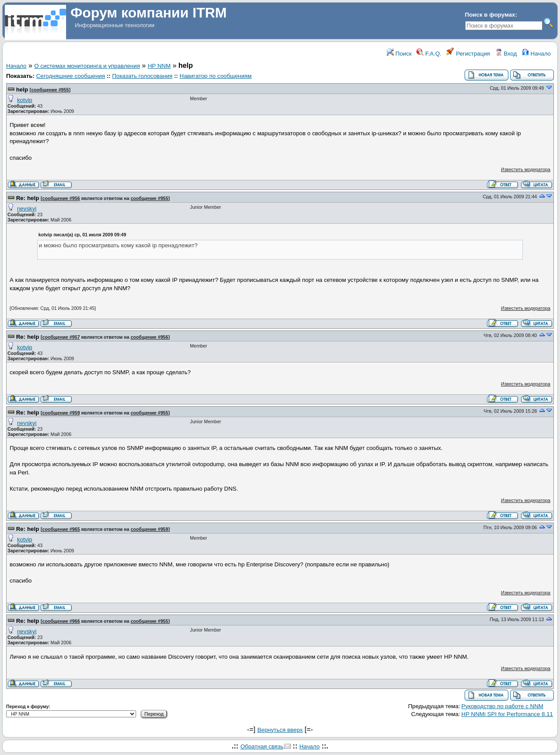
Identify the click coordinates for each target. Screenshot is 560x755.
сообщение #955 (50, 90)
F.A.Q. (429, 54)
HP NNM (159, 66)
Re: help (28, 198)
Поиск (399, 54)
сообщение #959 (61, 413)
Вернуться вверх (280, 730)
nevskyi (27, 209)
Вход (506, 54)
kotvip (25, 100)
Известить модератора (526, 169)
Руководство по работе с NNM (502, 706)
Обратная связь (262, 746)
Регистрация (468, 54)
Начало (536, 54)
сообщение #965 (61, 529)
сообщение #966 (61, 621)
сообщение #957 (61, 337)
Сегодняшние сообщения (71, 76)
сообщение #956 (61, 198)
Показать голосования (142, 76)
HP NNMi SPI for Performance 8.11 (507, 714)
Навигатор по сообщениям (216, 76)
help (22, 90)
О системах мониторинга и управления (87, 66)
